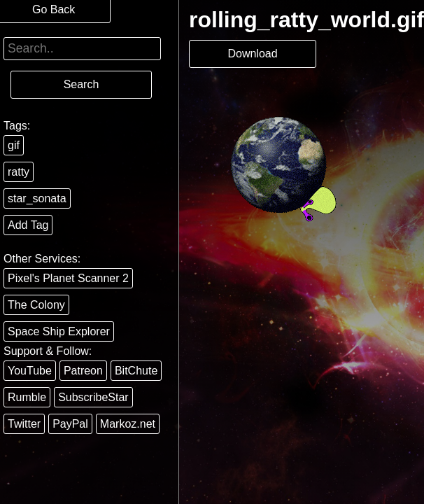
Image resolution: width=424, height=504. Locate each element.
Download (252, 54)
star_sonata (37, 198)
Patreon (83, 371)
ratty (19, 172)
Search (82, 84)
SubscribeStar (93, 397)
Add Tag (28, 225)
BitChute (136, 371)
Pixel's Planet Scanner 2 (68, 278)
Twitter (24, 424)
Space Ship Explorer (59, 331)
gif (14, 145)
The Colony (36, 305)
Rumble (27, 397)
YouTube (30, 371)
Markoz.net (128, 424)
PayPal (70, 424)
